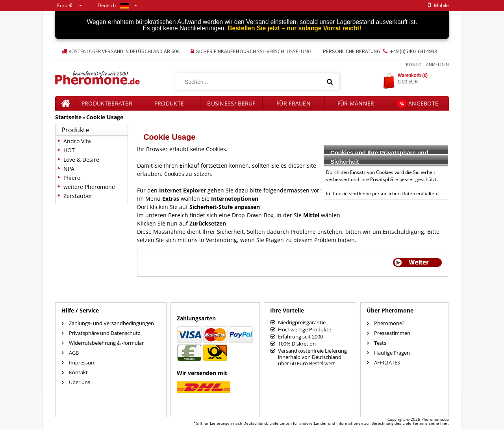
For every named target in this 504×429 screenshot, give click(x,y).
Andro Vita (77, 141)
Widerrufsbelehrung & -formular (106, 343)
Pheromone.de (435, 419)
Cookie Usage (105, 117)
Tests (380, 343)
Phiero (72, 178)
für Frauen (294, 103)
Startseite (68, 117)
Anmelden (437, 64)
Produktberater (107, 103)
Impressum (82, 362)
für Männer (356, 103)
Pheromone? (389, 323)
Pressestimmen (392, 333)
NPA (69, 169)
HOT (69, 150)
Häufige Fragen (392, 353)
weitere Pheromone (89, 187)
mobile (437, 5)
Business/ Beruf (231, 103)
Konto (414, 64)
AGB (74, 353)
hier (444, 423)
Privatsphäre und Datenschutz (105, 333)
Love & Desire (81, 160)
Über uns (80, 382)
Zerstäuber (78, 196)
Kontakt (78, 372)
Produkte (169, 103)
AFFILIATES (387, 362)
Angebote (418, 104)
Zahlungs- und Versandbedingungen (111, 323)
